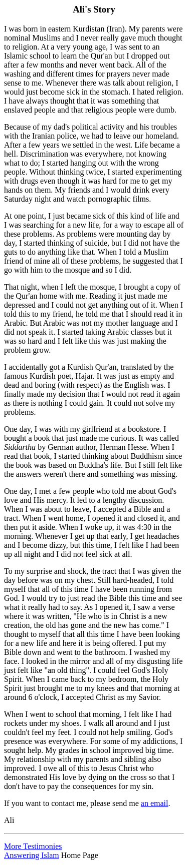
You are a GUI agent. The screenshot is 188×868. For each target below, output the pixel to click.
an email (155, 803)
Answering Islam (32, 855)
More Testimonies (33, 846)
